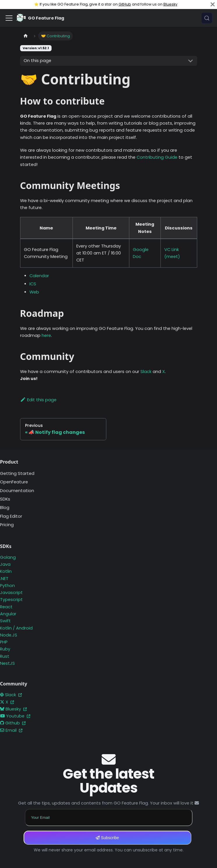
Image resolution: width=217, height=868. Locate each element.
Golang (8, 557)
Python (7, 586)
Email (11, 730)
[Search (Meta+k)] (207, 18)
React (6, 607)
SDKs (5, 499)
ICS (33, 284)
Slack (146, 372)
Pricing (7, 525)
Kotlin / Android (16, 628)
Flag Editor (11, 516)
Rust (5, 656)
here (46, 335)
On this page (37, 61)
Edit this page (38, 400)
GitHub (125, 4)
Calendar (39, 276)
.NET (4, 579)
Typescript (11, 600)
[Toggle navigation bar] (9, 18)
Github (13, 723)
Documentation (17, 491)
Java (5, 564)
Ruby (5, 649)
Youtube (15, 716)
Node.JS (9, 635)
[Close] (213, 5)
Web (34, 292)
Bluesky (170, 4)
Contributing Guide (157, 157)
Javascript (11, 593)
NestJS (7, 663)
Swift (5, 621)
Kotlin (6, 571)
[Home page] (26, 36)
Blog (5, 508)
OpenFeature (14, 482)
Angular (8, 614)
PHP (4, 642)
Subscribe (107, 838)
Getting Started (17, 473)
